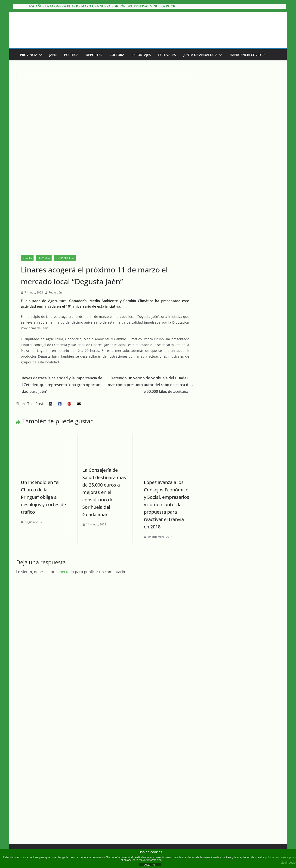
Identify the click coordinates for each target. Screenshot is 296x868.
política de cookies (276, 857)
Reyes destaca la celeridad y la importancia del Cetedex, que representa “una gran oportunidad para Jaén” (61, 339)
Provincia (29, 55)
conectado (65, 528)
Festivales (167, 55)
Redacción (55, 253)
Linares (27, 218)
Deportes (94, 55)
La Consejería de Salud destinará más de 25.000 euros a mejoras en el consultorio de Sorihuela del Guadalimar (106, 448)
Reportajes (141, 55)
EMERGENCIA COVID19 (247, 55)
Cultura (117, 55)
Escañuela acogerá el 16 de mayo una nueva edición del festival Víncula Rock (102, 6)
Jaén (53, 55)
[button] (40, 55)
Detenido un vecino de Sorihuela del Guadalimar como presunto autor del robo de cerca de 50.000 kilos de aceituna (156, 339)
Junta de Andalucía (200, 55)
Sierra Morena (65, 218)
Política (71, 55)
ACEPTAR (150, 865)
